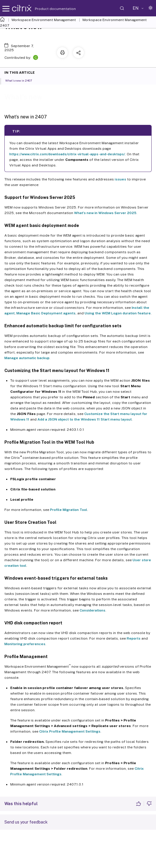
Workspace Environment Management (44, 20)
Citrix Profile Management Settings (70, 731)
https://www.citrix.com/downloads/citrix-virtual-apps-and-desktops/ (67, 154)
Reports (134, 638)
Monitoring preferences (25, 644)
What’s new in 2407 (22, 80)
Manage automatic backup (27, 358)
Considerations (92, 610)
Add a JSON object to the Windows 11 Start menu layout (85, 419)
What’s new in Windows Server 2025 (105, 213)
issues (120, 179)
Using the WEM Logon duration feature (118, 313)
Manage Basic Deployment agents (46, 313)
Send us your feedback (26, 822)
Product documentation (48, 9)
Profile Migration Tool (69, 510)
